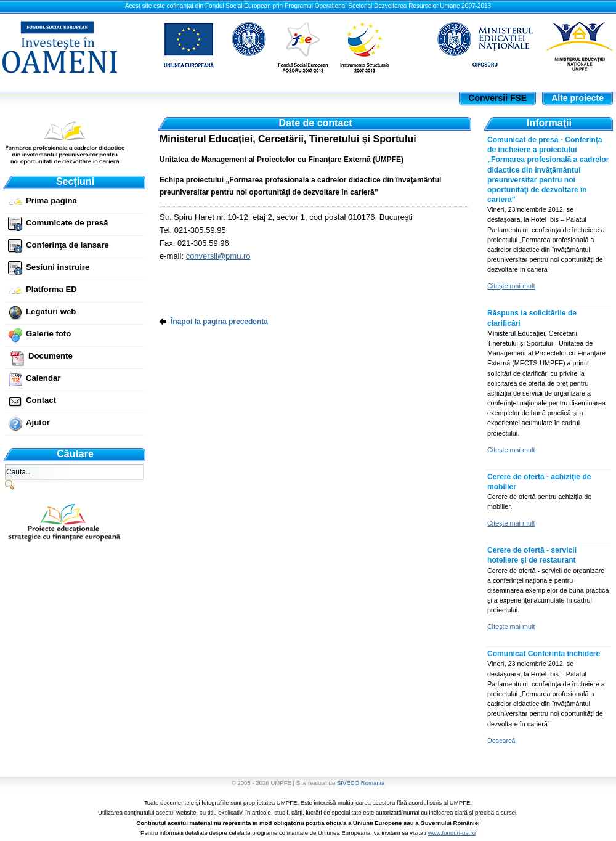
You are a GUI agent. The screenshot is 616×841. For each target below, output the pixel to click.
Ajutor (38, 422)
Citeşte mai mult (511, 286)
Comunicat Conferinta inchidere (544, 654)
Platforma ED (51, 289)
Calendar (43, 378)
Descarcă (501, 741)
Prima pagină (51, 201)
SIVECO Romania (361, 783)
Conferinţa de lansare (67, 245)
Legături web (51, 311)
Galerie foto (48, 334)
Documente (51, 356)
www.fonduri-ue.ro (452, 833)
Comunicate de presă (67, 223)
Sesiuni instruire (58, 267)
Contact (41, 400)
